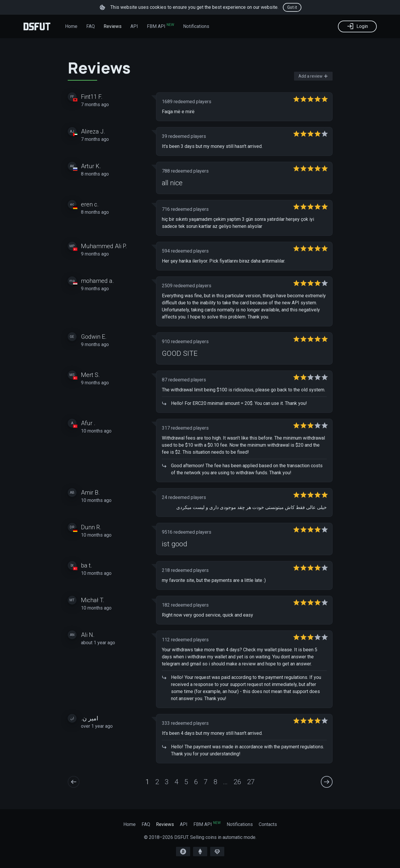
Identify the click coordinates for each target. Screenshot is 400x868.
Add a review (313, 76)
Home (71, 26)
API (134, 26)
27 (251, 782)
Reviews (113, 26)
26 (237, 782)
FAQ (91, 26)
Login (357, 26)
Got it (292, 7)
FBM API (161, 26)
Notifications (196, 26)
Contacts (268, 824)
